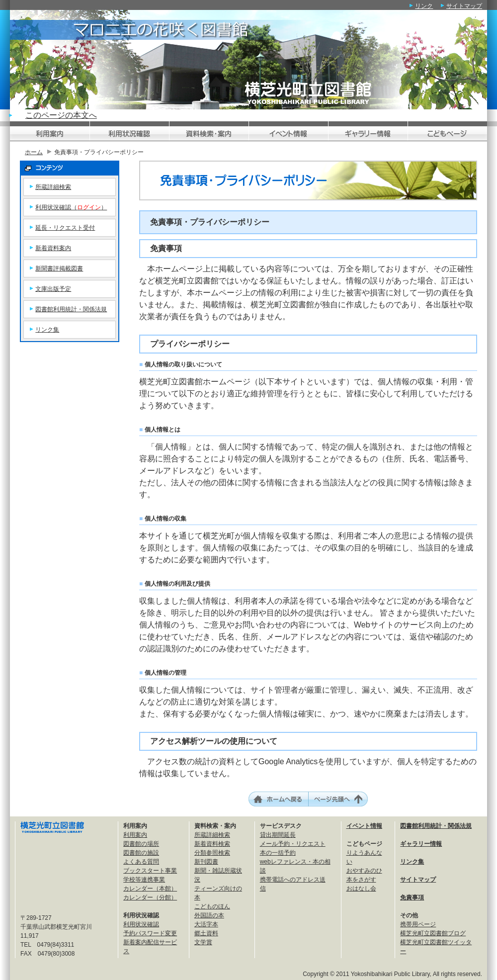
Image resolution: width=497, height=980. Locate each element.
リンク (424, 6)
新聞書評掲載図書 (59, 268)
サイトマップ (464, 6)
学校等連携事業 (144, 880)
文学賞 (203, 942)
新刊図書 (206, 862)
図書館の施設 (141, 853)
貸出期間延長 (278, 835)
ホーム (34, 152)
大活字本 (206, 924)
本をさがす (361, 880)
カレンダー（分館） (150, 897)
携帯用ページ (418, 924)
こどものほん (212, 906)
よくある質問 (141, 862)
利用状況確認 (141, 924)
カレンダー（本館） (150, 889)
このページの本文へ (61, 115)
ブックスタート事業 (150, 871)
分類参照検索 (212, 853)
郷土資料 (206, 933)
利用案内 (135, 835)
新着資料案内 (53, 248)
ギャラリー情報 (421, 844)
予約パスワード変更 (150, 933)
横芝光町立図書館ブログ (433, 933)
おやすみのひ (364, 871)
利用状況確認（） (71, 207)
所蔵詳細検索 (53, 187)
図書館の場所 (141, 844)
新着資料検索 (212, 844)
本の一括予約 (278, 853)
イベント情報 (364, 826)
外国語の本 (209, 915)
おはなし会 (361, 889)
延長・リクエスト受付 (65, 228)
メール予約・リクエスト (293, 844)
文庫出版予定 (53, 289)
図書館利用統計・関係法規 (71, 309)
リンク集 (47, 330)
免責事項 (412, 897)
